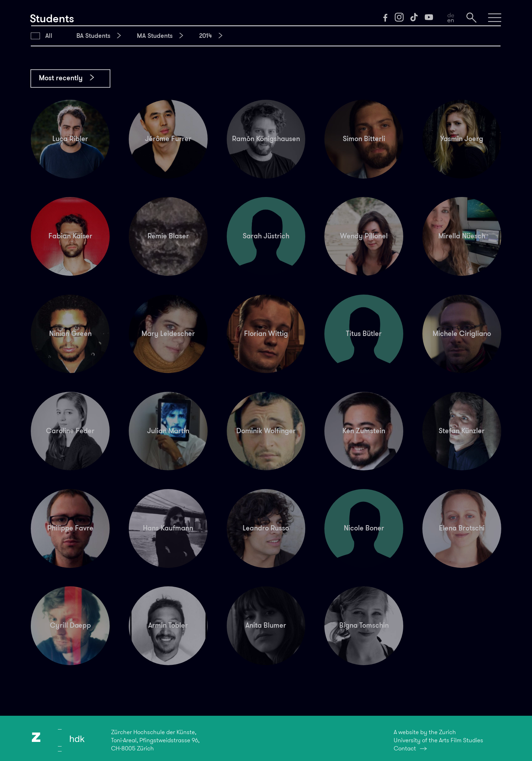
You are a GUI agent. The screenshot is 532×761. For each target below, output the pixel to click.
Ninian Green (70, 334)
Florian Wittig (266, 334)
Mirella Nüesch (462, 236)
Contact (405, 748)
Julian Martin (168, 431)
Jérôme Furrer (168, 139)
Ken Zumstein (364, 431)
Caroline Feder (70, 431)
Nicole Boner (364, 528)
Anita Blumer (266, 625)
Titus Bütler (364, 334)
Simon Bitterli (364, 139)
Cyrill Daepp (70, 625)
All (49, 36)
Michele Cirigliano (462, 334)
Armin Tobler (168, 625)
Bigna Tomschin (364, 625)
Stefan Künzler (462, 431)
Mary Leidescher (168, 334)
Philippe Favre (70, 528)
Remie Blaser (168, 236)
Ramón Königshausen (266, 139)
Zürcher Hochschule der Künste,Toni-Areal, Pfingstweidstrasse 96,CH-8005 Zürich (155, 740)
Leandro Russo (266, 528)
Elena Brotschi (462, 528)
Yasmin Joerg (462, 139)
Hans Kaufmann (168, 528)
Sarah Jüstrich (266, 236)
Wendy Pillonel (364, 236)
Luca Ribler (70, 139)
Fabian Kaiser (70, 236)
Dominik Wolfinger (266, 431)
